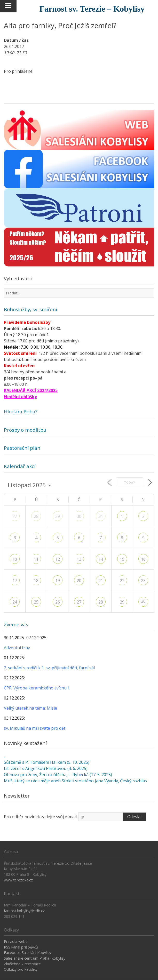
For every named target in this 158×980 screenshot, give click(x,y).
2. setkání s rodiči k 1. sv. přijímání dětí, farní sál (49, 668)
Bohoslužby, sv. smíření (30, 309)
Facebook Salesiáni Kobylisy (27, 953)
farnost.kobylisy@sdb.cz (24, 911)
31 (101, 516)
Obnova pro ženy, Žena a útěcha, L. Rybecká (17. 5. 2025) (58, 775)
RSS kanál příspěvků (21, 947)
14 (101, 559)
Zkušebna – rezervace (22, 964)
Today (130, 482)
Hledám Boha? (21, 411)
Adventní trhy (17, 648)
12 (58, 559)
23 (143, 581)
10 (15, 559)
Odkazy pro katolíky (21, 969)
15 (122, 559)
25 (36, 602)
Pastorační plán (22, 448)
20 (79, 581)
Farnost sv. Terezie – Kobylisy (92, 9)
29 (58, 516)
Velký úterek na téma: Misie (30, 708)
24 (15, 602)
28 (36, 516)
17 (15, 581)
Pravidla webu (16, 941)
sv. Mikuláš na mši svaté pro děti (35, 728)
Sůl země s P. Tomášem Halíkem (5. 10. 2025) (47, 762)
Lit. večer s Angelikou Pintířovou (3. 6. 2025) (46, 768)
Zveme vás (16, 624)
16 (143, 559)
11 (36, 559)
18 (36, 581)
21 (101, 581)
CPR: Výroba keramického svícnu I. (37, 688)
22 (122, 581)
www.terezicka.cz (18, 880)
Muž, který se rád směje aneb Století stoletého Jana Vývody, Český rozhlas (75, 781)
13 (79, 559)
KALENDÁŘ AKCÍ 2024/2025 (31, 390)
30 (79, 516)
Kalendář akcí (20, 466)
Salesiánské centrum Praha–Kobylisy (35, 958)
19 (58, 581)
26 (58, 602)
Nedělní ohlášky (20, 397)
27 (15, 516)
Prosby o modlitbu (25, 430)
